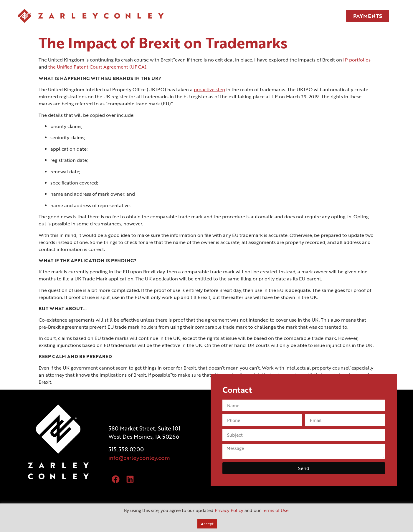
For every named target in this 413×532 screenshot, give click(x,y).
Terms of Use (275, 510)
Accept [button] (207, 524)
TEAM (277, 16)
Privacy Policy (229, 510)
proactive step (209, 89)
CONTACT (310, 16)
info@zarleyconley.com (139, 458)
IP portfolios (357, 60)
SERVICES (245, 16)
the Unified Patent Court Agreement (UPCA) (97, 67)
